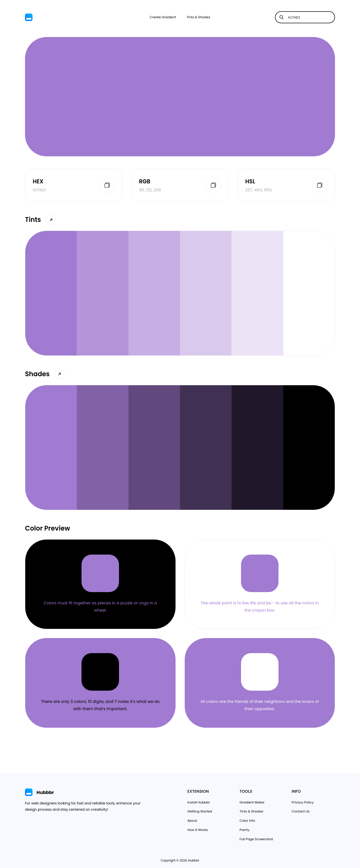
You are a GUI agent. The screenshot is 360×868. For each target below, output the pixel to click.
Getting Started (200, 811)
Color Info (247, 821)
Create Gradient (163, 17)
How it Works (198, 830)
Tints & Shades (198, 17)
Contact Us (301, 811)
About (192, 821)
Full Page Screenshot (256, 839)
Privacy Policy (303, 802)
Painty (244, 830)
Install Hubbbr (199, 802)
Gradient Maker (252, 802)
